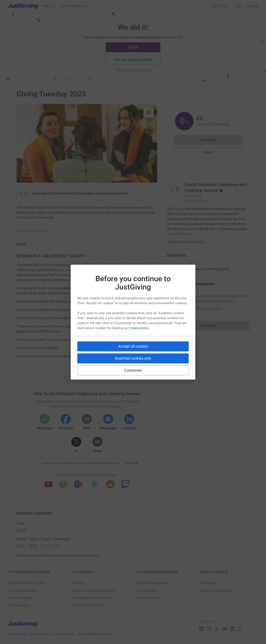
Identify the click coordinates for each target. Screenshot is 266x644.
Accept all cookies (133, 346)
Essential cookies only (133, 358)
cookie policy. (139, 328)
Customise (133, 370)
